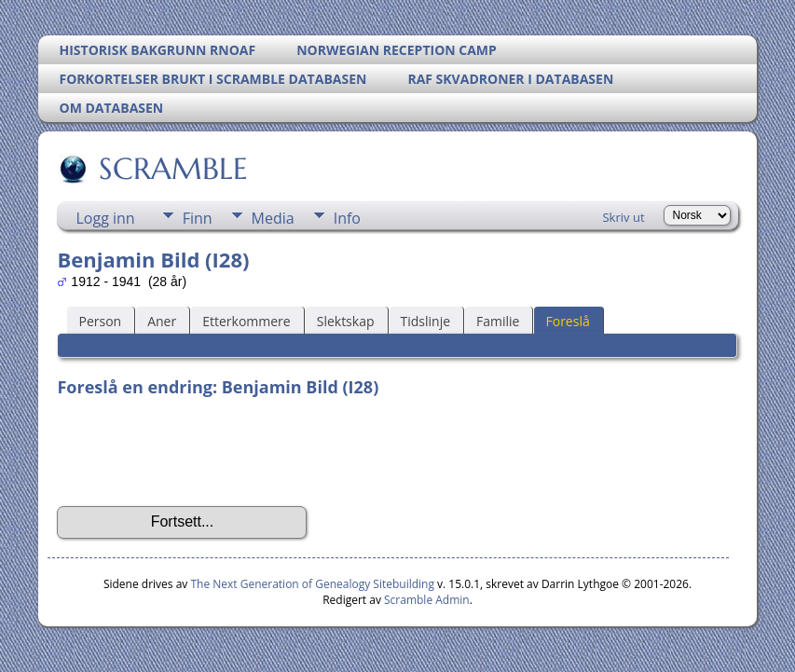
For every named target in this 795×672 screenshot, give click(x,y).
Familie (498, 321)
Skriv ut (623, 217)
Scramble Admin (427, 600)
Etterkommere (247, 321)
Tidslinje (426, 321)
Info (347, 218)
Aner (162, 321)
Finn (198, 218)
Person (100, 321)
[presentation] (199, 452)
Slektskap (346, 321)
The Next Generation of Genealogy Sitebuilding (312, 584)
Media (273, 218)
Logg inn (105, 218)
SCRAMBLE (172, 169)
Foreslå (567, 321)
